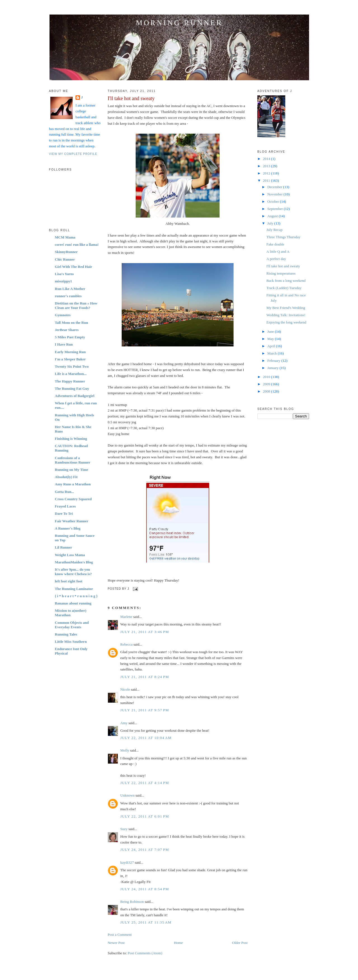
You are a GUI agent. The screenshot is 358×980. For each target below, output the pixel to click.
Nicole (125, 689)
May (271, 339)
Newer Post (116, 943)
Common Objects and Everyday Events (72, 625)
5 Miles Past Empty (70, 337)
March (273, 353)
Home (178, 943)
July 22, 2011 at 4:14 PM (145, 783)
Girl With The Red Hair (74, 267)
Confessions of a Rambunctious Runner (73, 460)
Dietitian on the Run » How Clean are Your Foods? (76, 305)
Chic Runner (65, 259)
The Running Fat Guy (72, 389)
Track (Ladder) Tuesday (284, 288)
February (274, 361)
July (271, 223)
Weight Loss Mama (70, 555)
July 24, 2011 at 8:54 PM (145, 889)
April (272, 346)
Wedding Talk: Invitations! (286, 315)
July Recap (274, 230)
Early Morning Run (70, 352)
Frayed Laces (65, 506)
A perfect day (276, 259)
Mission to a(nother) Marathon (71, 613)
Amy (124, 723)
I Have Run (64, 344)
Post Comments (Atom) (145, 953)
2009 (267, 384)
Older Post (240, 943)
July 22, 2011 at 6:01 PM (145, 816)
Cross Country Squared (73, 499)
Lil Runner (63, 547)
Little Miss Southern (71, 642)
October (274, 201)
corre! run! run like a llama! (77, 245)
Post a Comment (120, 935)
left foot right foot (69, 581)
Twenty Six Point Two (72, 366)
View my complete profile (73, 154)
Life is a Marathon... (71, 374)
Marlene (126, 617)
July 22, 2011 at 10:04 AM (146, 738)
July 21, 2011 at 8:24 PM (145, 677)
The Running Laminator (74, 589)
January (274, 368)
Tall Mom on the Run (71, 323)
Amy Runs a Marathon (73, 484)
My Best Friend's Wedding (286, 308)
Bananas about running (73, 603)
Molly (125, 750)
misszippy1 (63, 281)
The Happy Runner (70, 381)
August (273, 216)
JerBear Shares (67, 330)
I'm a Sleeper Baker (70, 359)
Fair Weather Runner (72, 521)
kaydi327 (127, 862)
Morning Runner (179, 23)
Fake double (275, 244)
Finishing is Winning (71, 439)
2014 (267, 159)
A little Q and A (278, 252)
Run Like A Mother (70, 289)
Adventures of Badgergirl (75, 396)
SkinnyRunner (66, 252)
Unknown (127, 795)
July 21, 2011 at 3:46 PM (145, 632)
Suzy (124, 829)
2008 (267, 391)
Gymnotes (63, 315)
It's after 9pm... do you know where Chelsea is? (73, 572)
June (271, 331)
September (276, 209)
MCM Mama (65, 237)
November (275, 194)
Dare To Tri (64, 513)
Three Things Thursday (283, 237)
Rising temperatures (281, 273)
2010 (267, 377)
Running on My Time (71, 470)
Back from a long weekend (286, 281)
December (275, 187)
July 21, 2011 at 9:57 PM (145, 710)
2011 (267, 180)
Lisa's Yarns (64, 274)
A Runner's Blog (68, 528)
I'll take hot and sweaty (131, 98)
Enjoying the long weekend (286, 322)
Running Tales (66, 634)
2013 (267, 166)
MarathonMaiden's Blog (74, 562)
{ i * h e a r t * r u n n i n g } (76, 596)
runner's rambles (68, 296)
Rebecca (126, 644)
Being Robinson (132, 902)
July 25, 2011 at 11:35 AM (146, 922)
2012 (267, 173)
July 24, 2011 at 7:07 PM (145, 850)
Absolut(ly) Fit (66, 477)
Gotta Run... (64, 492)
